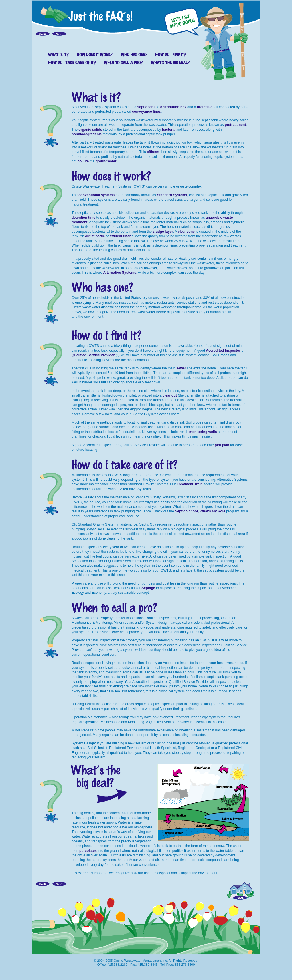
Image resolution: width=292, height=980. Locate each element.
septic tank (146, 107)
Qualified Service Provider (93, 355)
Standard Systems (172, 195)
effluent (153, 152)
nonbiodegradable (87, 134)
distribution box (173, 107)
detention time (83, 218)
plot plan (222, 445)
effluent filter (120, 236)
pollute (83, 161)
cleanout (170, 395)
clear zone (186, 232)
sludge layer (163, 232)
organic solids (90, 130)
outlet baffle (95, 236)
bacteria (169, 130)
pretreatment (235, 125)
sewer (181, 368)
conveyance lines (146, 112)
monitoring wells (203, 432)
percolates (88, 851)
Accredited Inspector (223, 351)
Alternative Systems (120, 273)
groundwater (106, 161)
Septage (148, 588)
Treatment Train (190, 484)
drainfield (205, 107)
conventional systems (97, 195)
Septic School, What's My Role (200, 511)
